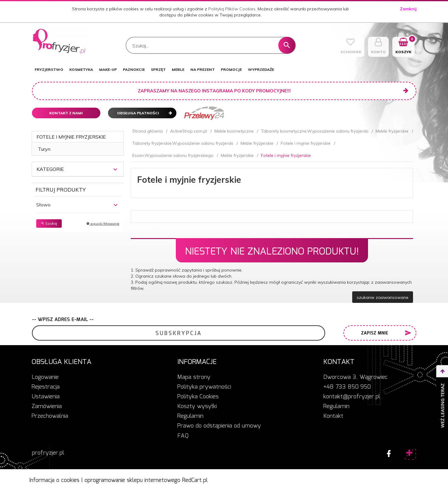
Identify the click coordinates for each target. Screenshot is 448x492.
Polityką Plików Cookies (232, 9)
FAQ (183, 436)
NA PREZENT (203, 69)
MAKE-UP (108, 69)
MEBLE (178, 69)
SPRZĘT (158, 69)
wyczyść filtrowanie (103, 224)
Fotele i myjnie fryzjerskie (71, 137)
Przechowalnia (50, 416)
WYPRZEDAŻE (261, 69)
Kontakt (333, 416)
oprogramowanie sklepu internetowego (132, 480)
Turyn (44, 149)
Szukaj (49, 223)
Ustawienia (46, 397)
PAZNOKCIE (134, 69)
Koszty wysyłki (197, 407)
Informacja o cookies (54, 480)
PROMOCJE (231, 69)
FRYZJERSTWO (49, 69)
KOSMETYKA (81, 69)
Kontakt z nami (66, 113)
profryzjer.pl (48, 453)
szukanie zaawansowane (383, 297)
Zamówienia (47, 407)
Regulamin (190, 416)
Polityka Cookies (198, 397)
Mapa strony (194, 377)
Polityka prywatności (204, 387)
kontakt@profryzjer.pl (352, 397)
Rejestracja (46, 387)
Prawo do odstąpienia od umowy (219, 426)
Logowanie (45, 377)
